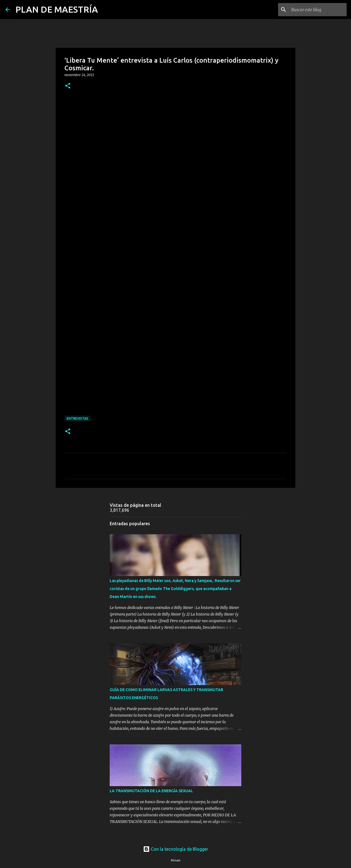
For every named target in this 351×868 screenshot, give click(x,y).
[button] (68, 86)
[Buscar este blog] (318, 10)
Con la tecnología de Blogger (176, 849)
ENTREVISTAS (77, 418)
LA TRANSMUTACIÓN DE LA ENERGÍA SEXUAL (151, 791)
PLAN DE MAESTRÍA (57, 9)
